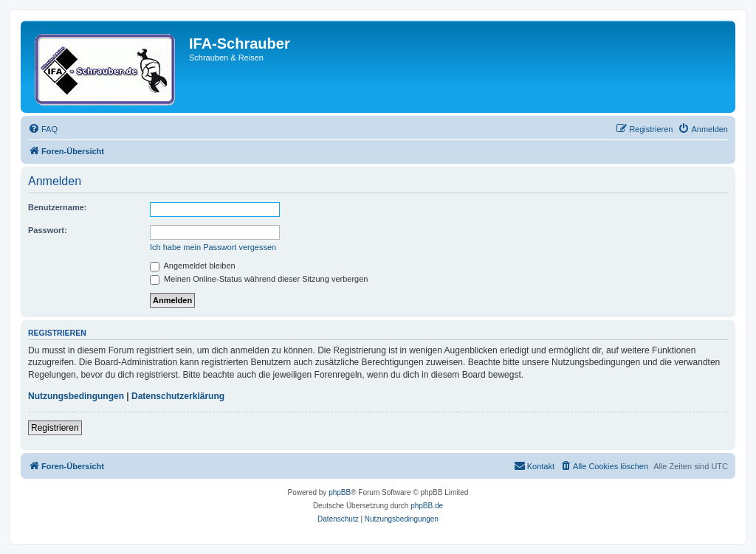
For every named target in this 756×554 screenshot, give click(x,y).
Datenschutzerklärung (178, 396)
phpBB (340, 492)
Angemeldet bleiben (193, 266)
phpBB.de (427, 506)
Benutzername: (57, 207)
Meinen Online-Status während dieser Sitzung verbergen (259, 279)
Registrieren (55, 428)
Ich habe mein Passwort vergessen (213, 247)
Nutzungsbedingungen (76, 396)
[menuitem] (43, 129)
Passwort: (48, 230)
